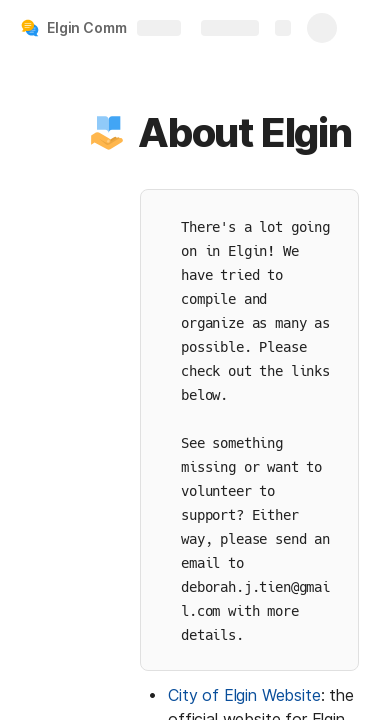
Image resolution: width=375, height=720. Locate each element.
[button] (107, 133)
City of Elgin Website (244, 695)
